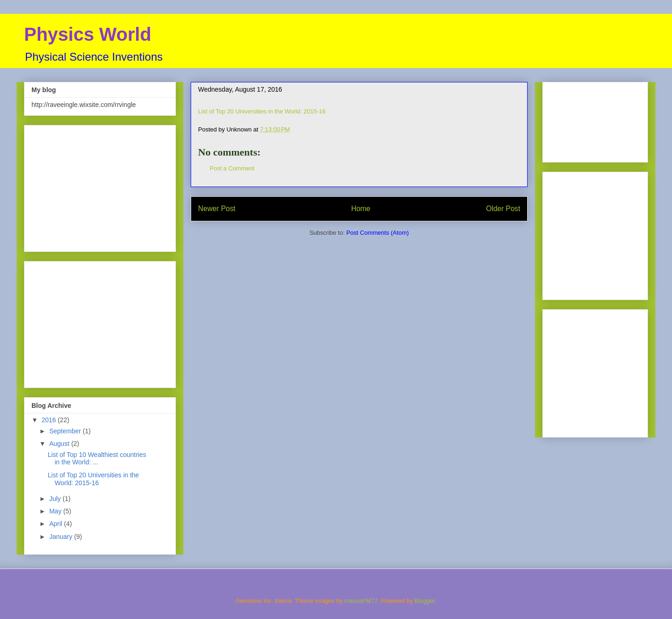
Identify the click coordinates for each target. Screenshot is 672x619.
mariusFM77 (361, 601)
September (66, 431)
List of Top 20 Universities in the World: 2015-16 (262, 111)
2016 (50, 420)
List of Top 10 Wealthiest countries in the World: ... (97, 459)
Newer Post (217, 209)
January (62, 537)
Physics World (88, 34)
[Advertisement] (100, 187)
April (56, 524)
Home (361, 209)
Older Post (503, 209)
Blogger (425, 601)
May (56, 511)
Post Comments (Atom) (377, 233)
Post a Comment (232, 168)
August (60, 444)
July (56, 499)
